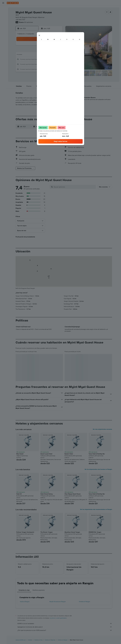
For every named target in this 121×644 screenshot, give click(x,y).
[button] (3, 3)
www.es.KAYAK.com (21, 640)
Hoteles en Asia (38, 640)
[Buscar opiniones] (74, 187)
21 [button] (48, 59)
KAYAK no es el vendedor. (65, 623)
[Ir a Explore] (3, 22)
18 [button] (35, 59)
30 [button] (57, 64)
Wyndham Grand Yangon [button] (72, 532)
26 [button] (39, 64)
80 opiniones (29, 22)
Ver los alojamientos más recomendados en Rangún (96, 509)
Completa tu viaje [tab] (24, 590)
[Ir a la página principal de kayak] (13, 3)
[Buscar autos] (3, 17)
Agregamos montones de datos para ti (65, 627)
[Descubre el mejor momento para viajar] (3, 30)
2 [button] (57, 46)
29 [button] (53, 64)
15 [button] (53, 55)
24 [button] (30, 64)
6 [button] (44, 50)
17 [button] (30, 59)
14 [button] (48, 55)
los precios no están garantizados (58, 618)
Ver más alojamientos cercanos (102, 429)
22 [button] (53, 59)
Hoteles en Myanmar (50, 640)
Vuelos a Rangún (25, 602)
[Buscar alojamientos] (3, 13)
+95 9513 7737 (20, 20)
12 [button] (39, 55)
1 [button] (53, 46)
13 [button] (44, 55)
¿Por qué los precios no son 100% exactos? (65, 630)
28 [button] (48, 64)
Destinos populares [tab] (39, 590)
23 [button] (57, 59)
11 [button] (35, 55)
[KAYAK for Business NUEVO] (3, 34)
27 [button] (44, 64)
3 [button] (30, 50)
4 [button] (35, 50)
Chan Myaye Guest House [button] (73, 494)
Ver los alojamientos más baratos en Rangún (98, 469)
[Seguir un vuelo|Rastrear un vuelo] (3, 26)
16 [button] (57, 55)
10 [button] (30, 55)
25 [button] (35, 64)
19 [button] (39, 59)
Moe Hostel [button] (20, 454)
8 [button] (53, 50)
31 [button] (30, 69)
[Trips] (3, 39)
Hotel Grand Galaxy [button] (47, 494)
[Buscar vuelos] (3, 9)
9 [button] (57, 50)
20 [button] (44, 59)
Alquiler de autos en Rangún (58, 602)
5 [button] (39, 50)
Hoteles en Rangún (85, 602)
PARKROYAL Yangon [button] (95, 532)
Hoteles (30, 640)
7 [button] (48, 50)
